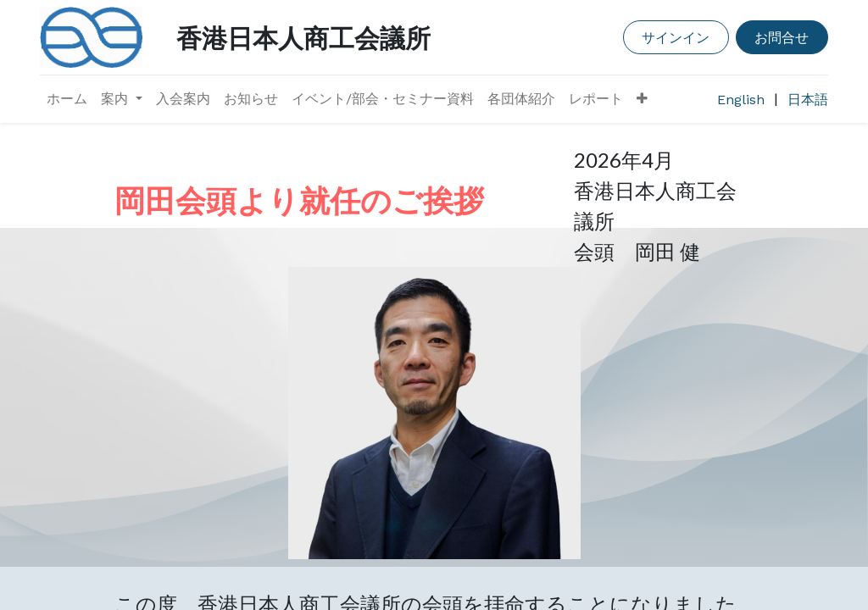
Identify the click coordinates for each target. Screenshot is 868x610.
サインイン (676, 37)
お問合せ (782, 37)
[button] (642, 99)
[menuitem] (67, 99)
